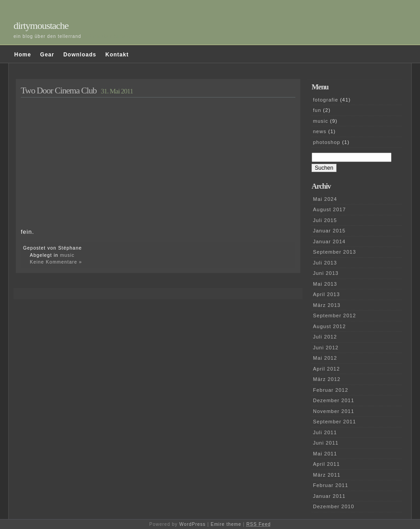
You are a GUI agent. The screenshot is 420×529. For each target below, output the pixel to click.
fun (317, 110)
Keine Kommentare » (56, 262)
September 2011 (334, 422)
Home (23, 55)
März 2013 (327, 305)
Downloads (80, 55)
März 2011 (327, 475)
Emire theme (226, 524)
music (67, 255)
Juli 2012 (325, 337)
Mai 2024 (325, 199)
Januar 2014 (329, 241)
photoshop (327, 142)
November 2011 (334, 411)
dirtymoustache (41, 26)
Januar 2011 (329, 496)
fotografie (326, 100)
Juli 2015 (325, 220)
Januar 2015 (329, 231)
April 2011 (327, 464)
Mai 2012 (325, 358)
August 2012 (329, 326)
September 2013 (334, 252)
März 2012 (327, 379)
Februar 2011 (331, 485)
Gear (47, 55)
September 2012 (334, 316)
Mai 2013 (325, 284)
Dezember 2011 (334, 400)
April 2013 (327, 294)
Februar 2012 (331, 390)
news (320, 131)
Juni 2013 (326, 273)
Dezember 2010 (334, 506)
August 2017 (329, 209)
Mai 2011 (325, 454)
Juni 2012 (326, 348)
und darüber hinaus (107, 36)
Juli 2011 (325, 432)
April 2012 (327, 369)
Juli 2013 (325, 263)
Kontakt (117, 55)
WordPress (192, 524)
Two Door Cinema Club (59, 90)
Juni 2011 (326, 443)
